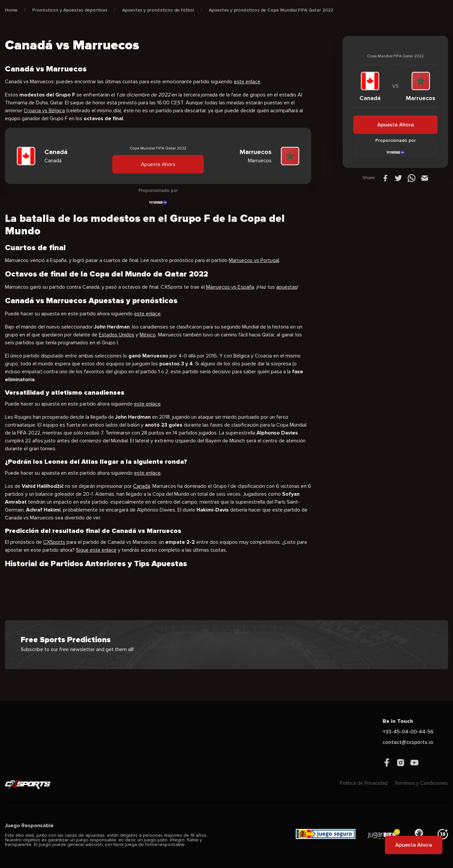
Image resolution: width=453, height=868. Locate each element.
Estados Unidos (117, 335)
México (148, 335)
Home (11, 10)
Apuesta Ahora (158, 164)
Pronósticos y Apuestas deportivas (70, 10)
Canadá (142, 486)
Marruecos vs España (230, 287)
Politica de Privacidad (364, 783)
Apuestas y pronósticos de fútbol (158, 10)
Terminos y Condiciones (421, 783)
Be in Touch (398, 721)
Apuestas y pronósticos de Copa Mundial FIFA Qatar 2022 (271, 10)
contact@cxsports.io (408, 742)
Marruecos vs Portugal (254, 260)
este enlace (247, 82)
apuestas (287, 287)
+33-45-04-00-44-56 (408, 732)
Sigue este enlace (96, 550)
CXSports (54, 542)
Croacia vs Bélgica (44, 111)
